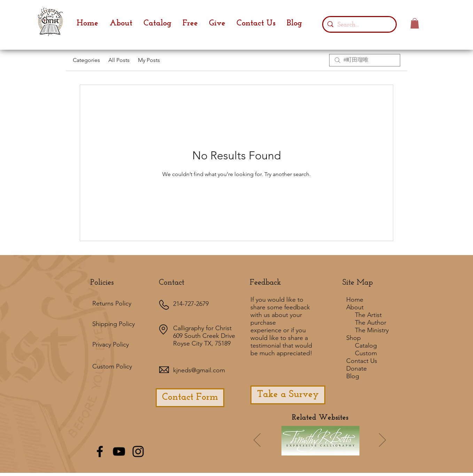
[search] (365, 60)
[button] (415, 23)
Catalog (366, 346)
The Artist (368, 315)
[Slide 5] (344, 450)
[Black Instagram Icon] (138, 451)
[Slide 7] (307, 450)
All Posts (119, 60)
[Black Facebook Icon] (100, 451)
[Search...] (359, 25)
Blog (353, 376)
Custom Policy (112, 366)
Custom (366, 353)
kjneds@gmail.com (199, 370)
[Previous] (257, 441)
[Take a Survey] (288, 395)
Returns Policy (112, 303)
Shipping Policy (114, 324)
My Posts (149, 60)
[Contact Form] (190, 398)
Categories (86, 60)
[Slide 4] (325, 450)
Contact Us (362, 361)
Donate (356, 368)
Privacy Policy (111, 344)
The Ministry (372, 330)
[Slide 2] (316, 450)
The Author (371, 323)
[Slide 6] (297, 450)
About (355, 307)
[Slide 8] (354, 450)
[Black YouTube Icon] (119, 451)
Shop (354, 338)
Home (355, 300)
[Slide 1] (287, 450)
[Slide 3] (335, 450)
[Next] (382, 441)
